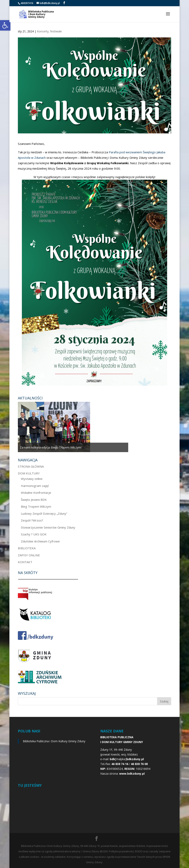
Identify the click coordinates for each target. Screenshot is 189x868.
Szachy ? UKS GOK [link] (34, 534)
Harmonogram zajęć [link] (35, 486)
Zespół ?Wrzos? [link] (32, 520)
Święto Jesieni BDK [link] (34, 500)
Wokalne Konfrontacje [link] (36, 493)
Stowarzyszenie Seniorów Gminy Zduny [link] (48, 527)
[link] (5, 25)
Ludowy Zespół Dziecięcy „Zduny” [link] (44, 513)
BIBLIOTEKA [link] (27, 548)
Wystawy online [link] (32, 479)
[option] (73, 427)
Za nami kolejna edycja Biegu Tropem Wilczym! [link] (51, 447)
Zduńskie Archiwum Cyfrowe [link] (40, 541)
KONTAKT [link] (25, 562)
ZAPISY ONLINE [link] (29, 555)
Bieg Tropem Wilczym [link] (36, 506)
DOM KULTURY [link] (29, 473)
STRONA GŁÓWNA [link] (31, 466)
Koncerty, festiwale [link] (49, 31)
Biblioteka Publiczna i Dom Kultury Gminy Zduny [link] (54, 741)
